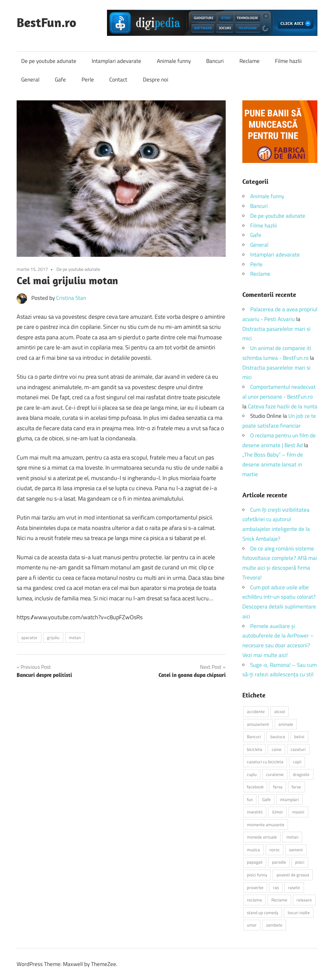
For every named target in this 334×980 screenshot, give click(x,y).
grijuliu (53, 637)
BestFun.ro (46, 22)
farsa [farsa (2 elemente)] (278, 787)
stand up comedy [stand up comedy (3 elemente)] (263, 913)
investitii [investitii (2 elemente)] (255, 812)
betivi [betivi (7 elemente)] (299, 737)
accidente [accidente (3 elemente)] (256, 711)
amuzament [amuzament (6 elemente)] (258, 724)
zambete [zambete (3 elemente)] (274, 925)
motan (75, 637)
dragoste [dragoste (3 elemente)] (301, 774)
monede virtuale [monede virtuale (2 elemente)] (262, 837)
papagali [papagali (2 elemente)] (255, 862)
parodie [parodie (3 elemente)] (279, 862)
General (30, 80)
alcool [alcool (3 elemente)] (280, 711)
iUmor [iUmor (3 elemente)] (278, 812)
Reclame (250, 61)
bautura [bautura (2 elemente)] (278, 737)
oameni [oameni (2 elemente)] (296, 850)
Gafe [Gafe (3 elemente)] (266, 799)
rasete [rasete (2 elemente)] (294, 887)
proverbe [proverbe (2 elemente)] (255, 887)
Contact (118, 80)
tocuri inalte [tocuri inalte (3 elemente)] (299, 913)
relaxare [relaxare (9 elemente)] (304, 900)
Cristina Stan (71, 298)
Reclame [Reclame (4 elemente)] (279, 900)
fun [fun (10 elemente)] (250, 799)
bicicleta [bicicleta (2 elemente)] (255, 749)
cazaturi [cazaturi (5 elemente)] (298, 749)
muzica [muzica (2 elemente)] (253, 850)
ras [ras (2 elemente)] (276, 887)
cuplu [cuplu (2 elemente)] (252, 774)
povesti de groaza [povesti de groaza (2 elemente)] (293, 875)
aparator (29, 637)
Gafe (60, 80)
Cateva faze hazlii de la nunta (283, 406)
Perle (88, 80)
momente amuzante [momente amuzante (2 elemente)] (266, 825)
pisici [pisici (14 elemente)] (300, 862)
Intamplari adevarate (116, 61)
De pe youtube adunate (49, 61)
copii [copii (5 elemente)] (297, 762)
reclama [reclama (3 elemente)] (254, 900)
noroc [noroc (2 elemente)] (275, 850)
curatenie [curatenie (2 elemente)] (275, 774)
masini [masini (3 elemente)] (298, 812)
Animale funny (174, 61)
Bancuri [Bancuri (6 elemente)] (254, 737)
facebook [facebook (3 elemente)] (255, 787)
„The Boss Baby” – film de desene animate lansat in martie (273, 464)
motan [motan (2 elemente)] (292, 837)
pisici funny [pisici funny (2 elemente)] (257, 875)
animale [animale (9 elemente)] (286, 724)
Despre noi (156, 80)
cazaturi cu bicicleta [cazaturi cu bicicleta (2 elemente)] (265, 762)
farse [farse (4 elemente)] (296, 787)
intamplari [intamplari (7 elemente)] (289, 799)
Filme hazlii (288, 61)
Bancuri (215, 61)
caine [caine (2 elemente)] (277, 749)
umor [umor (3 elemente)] (252, 925)
